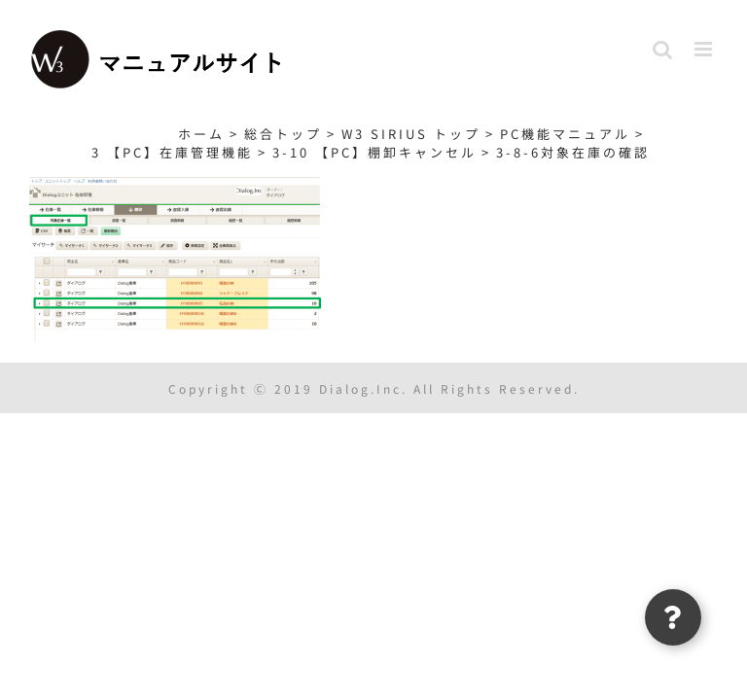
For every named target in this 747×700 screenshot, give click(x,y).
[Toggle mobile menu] (706, 49)
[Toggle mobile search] (664, 49)
